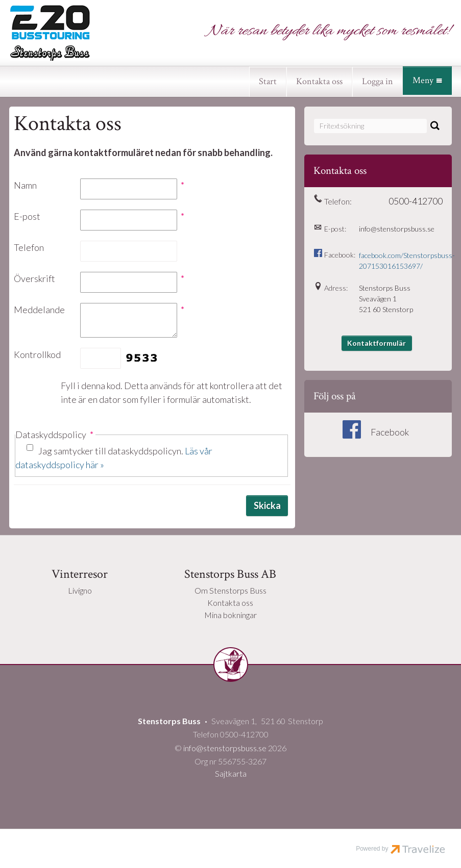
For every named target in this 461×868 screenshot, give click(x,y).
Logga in (378, 81)
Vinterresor (80, 574)
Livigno (80, 590)
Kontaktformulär (377, 343)
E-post (27, 216)
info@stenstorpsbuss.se (397, 229)
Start (268, 81)
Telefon (29, 247)
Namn (25, 185)
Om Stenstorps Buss (231, 590)
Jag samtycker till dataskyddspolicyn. (114, 458)
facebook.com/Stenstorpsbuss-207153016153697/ (401, 261)
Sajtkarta (231, 773)
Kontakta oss (319, 81)
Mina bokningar (231, 615)
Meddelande (39, 310)
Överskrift (34, 278)
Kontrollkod (37, 354)
